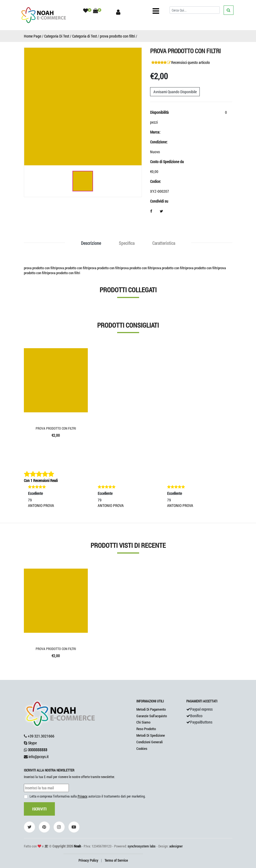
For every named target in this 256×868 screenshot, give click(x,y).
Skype (32, 743)
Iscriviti (39, 809)
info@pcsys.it (39, 757)
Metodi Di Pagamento (151, 709)
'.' (25, 572)
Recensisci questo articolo (191, 62)
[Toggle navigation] (156, 11)
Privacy (82, 796)
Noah (77, 846)
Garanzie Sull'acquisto (152, 716)
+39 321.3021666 (41, 736)
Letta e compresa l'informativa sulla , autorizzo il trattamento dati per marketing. (88, 796)
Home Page (33, 36)
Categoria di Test (85, 36)
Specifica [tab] (127, 243)
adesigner (176, 846)
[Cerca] (195, 10)
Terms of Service (116, 860)
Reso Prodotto (146, 729)
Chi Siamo (143, 722)
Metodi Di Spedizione (151, 735)
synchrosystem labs (142, 846)
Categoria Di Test (57, 36)
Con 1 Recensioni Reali (41, 480)
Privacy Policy (88, 860)
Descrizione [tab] (91, 243)
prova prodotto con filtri (117, 36)
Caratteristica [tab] (164, 243)
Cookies (142, 748)
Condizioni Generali (150, 742)
